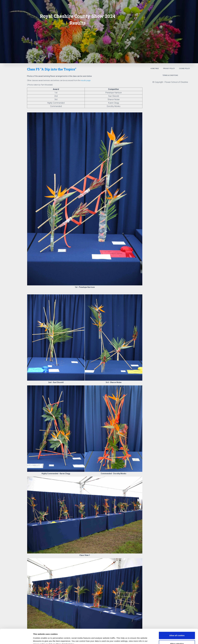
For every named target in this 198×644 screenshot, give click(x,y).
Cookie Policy (184, 69)
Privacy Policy (169, 69)
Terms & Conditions (170, 75)
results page (86, 80)
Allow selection (177, 629)
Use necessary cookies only (177, 637)
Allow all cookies (177, 621)
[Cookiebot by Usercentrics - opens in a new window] (16, 639)
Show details (133, 637)
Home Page (155, 69)
